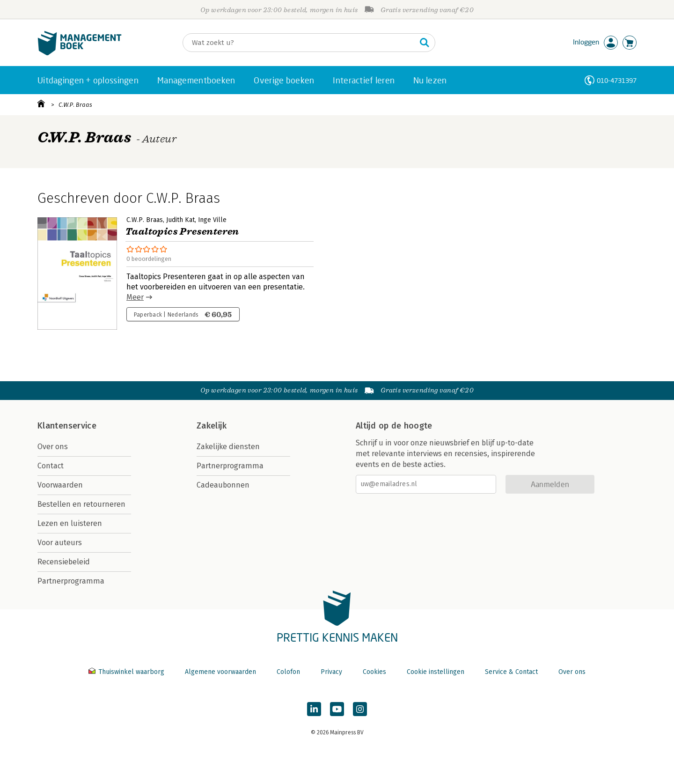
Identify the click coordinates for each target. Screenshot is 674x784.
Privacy (331, 672)
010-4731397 (617, 80)
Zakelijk (212, 426)
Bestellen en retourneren (81, 504)
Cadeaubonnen (223, 485)
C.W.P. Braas (75, 105)
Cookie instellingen (436, 672)
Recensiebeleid (64, 562)
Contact (51, 466)
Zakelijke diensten (228, 447)
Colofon (288, 672)
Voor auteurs (60, 543)
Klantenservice (67, 426)
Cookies (374, 672)
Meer (135, 297)
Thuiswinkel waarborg (127, 672)
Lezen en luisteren (70, 523)
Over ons (53, 447)
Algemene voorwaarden (220, 672)
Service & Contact (511, 672)
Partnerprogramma (71, 581)
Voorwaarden (60, 485)
